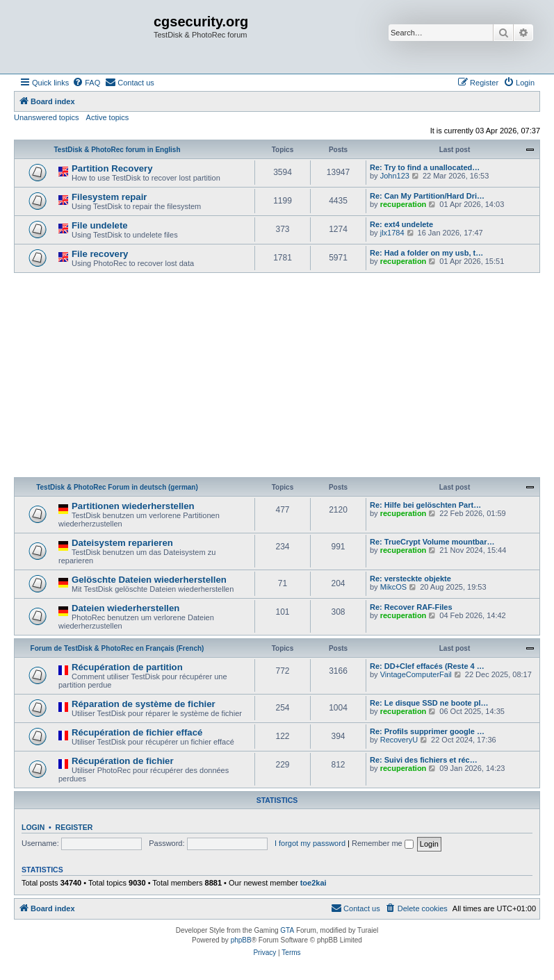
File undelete (100, 225)
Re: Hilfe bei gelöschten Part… (425, 505)
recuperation (404, 204)
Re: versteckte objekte (410, 579)
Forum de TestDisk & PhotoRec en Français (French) (117, 648)
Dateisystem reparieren (122, 543)
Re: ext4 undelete (401, 224)
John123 (395, 176)
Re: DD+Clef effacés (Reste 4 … (427, 666)
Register (74, 827)
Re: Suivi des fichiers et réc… (424, 760)
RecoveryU (399, 740)
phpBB (241, 940)
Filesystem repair (109, 197)
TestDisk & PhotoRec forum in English (117, 150)
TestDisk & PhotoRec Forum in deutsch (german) (117, 487)
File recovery (100, 254)
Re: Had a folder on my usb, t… (426, 253)
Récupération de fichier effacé (137, 732)
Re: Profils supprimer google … (427, 731)
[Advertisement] (277, 377)
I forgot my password (310, 843)
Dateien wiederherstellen (125, 608)
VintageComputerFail (416, 674)
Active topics (108, 117)
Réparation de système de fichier (144, 704)
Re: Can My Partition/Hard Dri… (427, 196)
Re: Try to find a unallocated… (425, 167)
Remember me (383, 843)
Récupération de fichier (123, 761)
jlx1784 (392, 233)
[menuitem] (86, 83)
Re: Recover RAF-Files (411, 607)
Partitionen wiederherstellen (133, 506)
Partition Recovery (112, 168)
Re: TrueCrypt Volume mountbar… (432, 542)
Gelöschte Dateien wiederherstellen (149, 580)
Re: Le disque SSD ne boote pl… (429, 703)
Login (33, 827)
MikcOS (394, 587)
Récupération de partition (127, 667)
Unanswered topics (47, 117)
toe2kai (313, 883)
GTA (287, 930)
